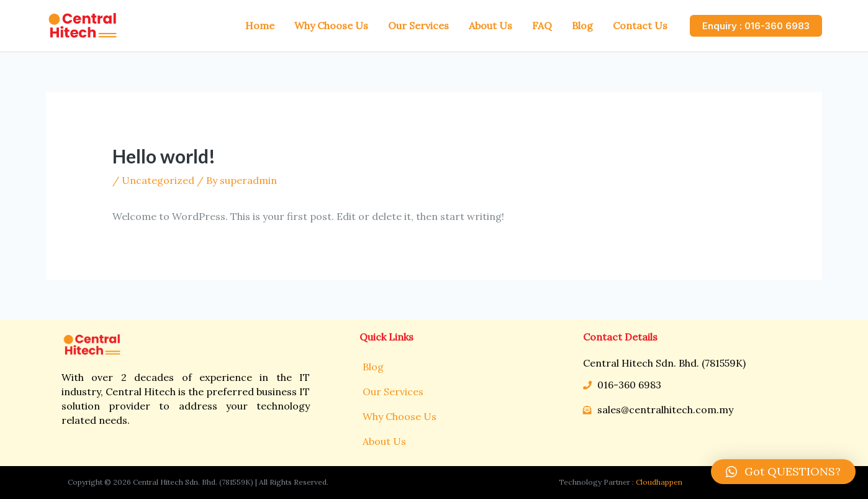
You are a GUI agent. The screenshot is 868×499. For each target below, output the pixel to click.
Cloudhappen (659, 482)
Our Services (393, 391)
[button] (783, 472)
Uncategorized (158, 180)
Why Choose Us (400, 416)
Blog (373, 367)
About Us (384, 441)
